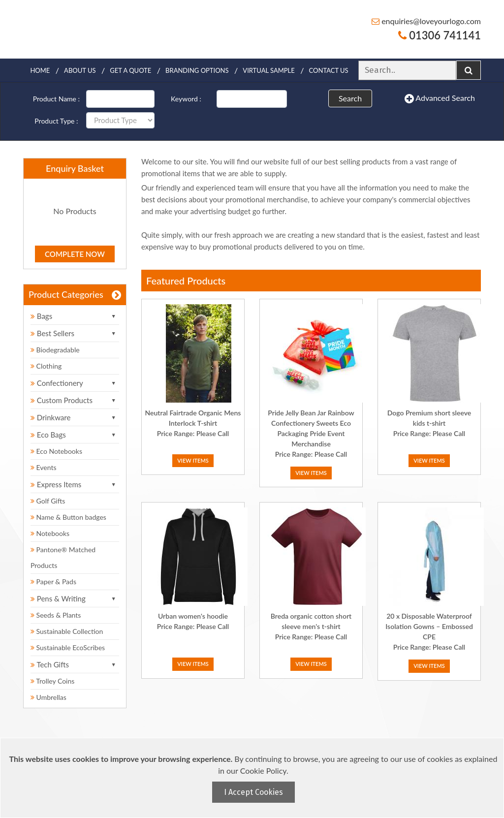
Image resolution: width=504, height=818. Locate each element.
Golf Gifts (48, 501)
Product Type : (56, 121)
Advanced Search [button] (440, 98)
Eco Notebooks (56, 451)
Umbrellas (48, 697)
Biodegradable (55, 350)
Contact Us (329, 70)
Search (350, 98)
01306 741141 (440, 35)
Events (44, 467)
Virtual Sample (268, 70)
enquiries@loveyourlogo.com (426, 21)
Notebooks (50, 533)
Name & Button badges (68, 517)
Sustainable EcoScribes (68, 647)
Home (40, 70)
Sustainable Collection (67, 631)
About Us (80, 70)
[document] (253, 778)
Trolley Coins (53, 681)
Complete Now (75, 254)
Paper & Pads (53, 582)
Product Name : (56, 99)
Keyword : (186, 99)
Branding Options (197, 70)
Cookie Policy (263, 771)
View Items (193, 460)
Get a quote (130, 70)
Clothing (46, 366)
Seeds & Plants (56, 615)
